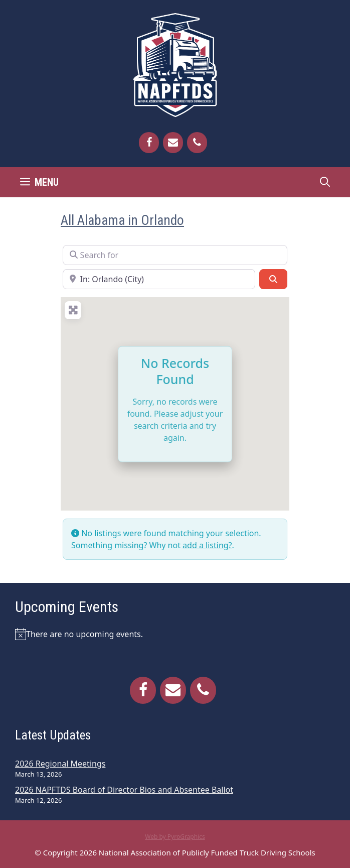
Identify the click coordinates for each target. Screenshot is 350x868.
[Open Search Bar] (325, 182)
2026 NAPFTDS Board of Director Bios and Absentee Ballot (124, 790)
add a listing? (207, 545)
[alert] (175, 634)
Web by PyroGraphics (175, 837)
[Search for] (175, 255)
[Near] (159, 279)
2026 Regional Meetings (60, 764)
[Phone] (197, 143)
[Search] (273, 279)
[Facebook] (149, 143)
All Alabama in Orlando (122, 220)
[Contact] (173, 143)
